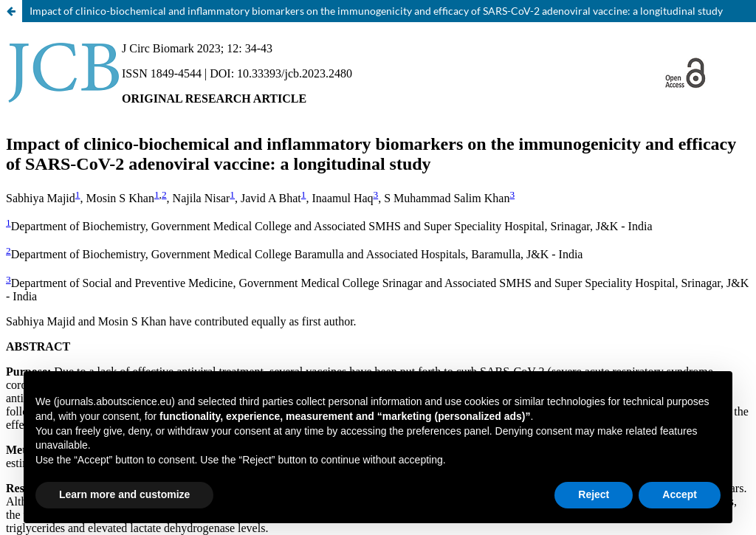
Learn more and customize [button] (124, 494)
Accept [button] (680, 494)
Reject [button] (594, 494)
